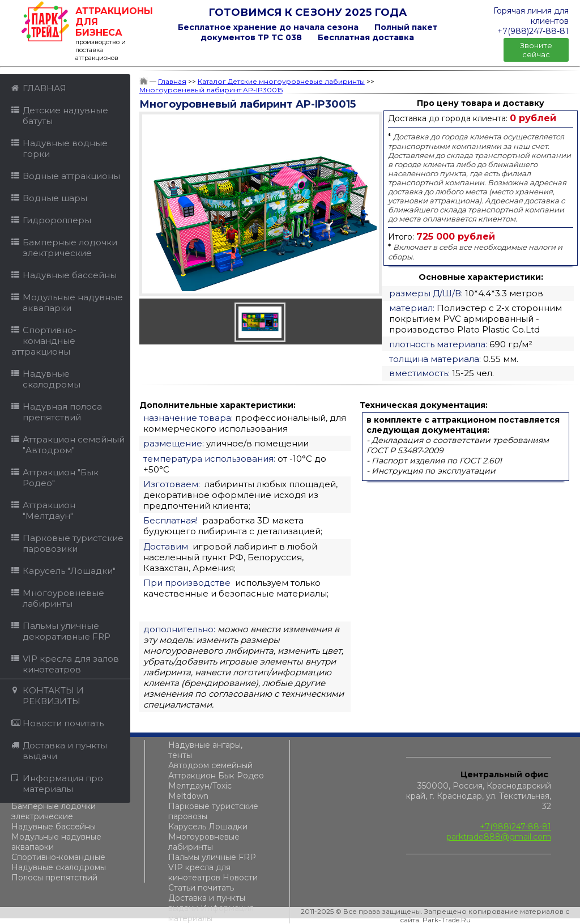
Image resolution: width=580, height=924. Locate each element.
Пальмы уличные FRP (212, 857)
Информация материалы (211, 913)
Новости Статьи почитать (213, 883)
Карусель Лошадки (208, 827)
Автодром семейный (210, 765)
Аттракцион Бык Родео (216, 776)
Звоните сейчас (536, 50)
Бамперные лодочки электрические (54, 811)
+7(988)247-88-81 (515, 827)
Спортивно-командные (58, 857)
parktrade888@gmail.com (499, 837)
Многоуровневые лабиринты (204, 842)
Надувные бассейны (54, 827)
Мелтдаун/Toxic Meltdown (200, 791)
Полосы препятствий (54, 878)
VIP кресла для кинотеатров (199, 872)
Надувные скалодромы (59, 867)
